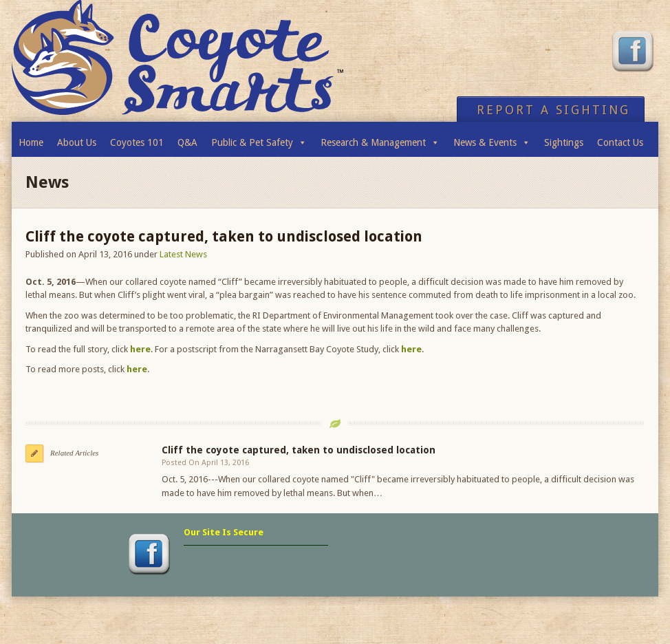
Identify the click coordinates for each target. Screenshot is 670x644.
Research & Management (380, 139)
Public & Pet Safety (259, 139)
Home (31, 142)
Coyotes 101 (137, 142)
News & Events (492, 139)
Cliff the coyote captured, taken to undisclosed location (299, 450)
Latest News (183, 254)
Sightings (564, 142)
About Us (77, 142)
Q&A (187, 142)
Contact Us (620, 142)
